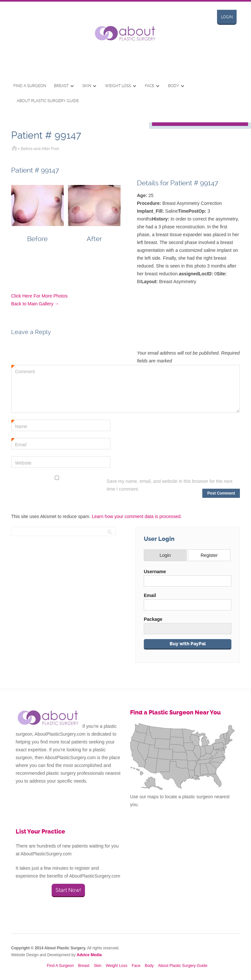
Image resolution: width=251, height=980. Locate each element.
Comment (23, 370)
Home (14, 149)
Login (227, 17)
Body (174, 86)
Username (155, 572)
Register (209, 555)
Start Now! (68, 890)
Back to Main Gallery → (35, 304)
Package (153, 619)
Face (150, 86)
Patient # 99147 (46, 135)
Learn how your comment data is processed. (137, 516)
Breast (61, 86)
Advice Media (89, 955)
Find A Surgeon (30, 86)
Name (19, 425)
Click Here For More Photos (39, 296)
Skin (87, 86)
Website (23, 463)
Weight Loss (118, 86)
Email (19, 443)
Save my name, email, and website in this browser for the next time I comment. (169, 485)
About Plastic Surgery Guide (48, 101)
